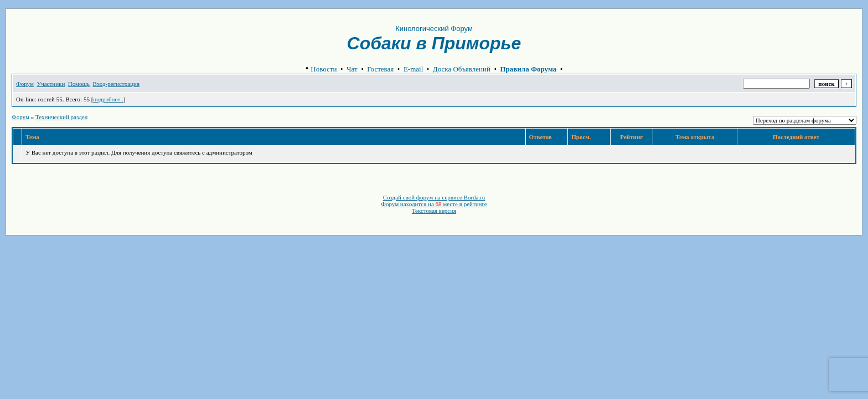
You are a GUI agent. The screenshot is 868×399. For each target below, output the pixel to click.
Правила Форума (529, 69)
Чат (352, 69)
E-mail (413, 69)
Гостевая (380, 69)
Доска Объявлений (462, 69)
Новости (324, 69)
